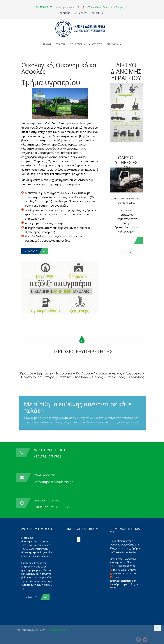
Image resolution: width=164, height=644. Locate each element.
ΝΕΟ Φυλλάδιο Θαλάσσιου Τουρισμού (107, 7)
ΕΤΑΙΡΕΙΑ (61, 44)
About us (65, 13)
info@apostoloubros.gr (54, 482)
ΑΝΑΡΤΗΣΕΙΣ (95, 44)
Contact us (96, 13)
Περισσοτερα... (37, 597)
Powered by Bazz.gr (60, 630)
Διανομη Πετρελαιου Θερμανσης (126, 200)
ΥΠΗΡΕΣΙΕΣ (76, 44)
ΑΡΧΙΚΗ (47, 44)
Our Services (80, 13)
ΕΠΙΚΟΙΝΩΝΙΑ (114, 44)
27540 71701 (47, 7)
